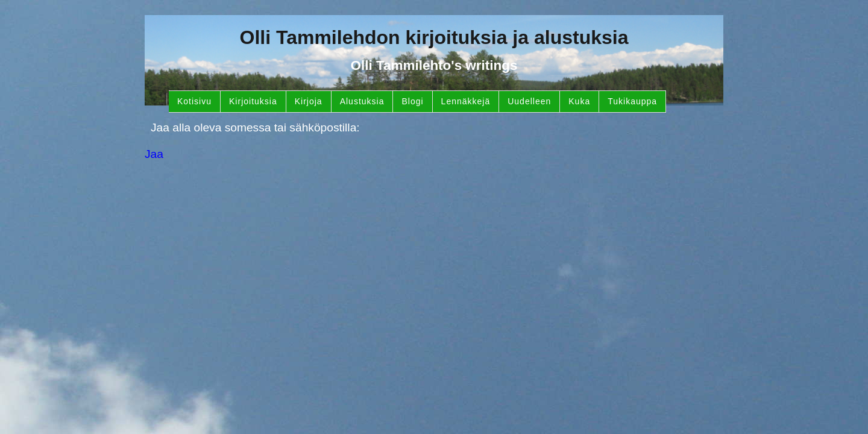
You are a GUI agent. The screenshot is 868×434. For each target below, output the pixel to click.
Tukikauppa (632, 101)
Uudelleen (529, 101)
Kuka (579, 101)
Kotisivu (194, 101)
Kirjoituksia (253, 101)
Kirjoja (309, 101)
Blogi (412, 101)
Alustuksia (362, 101)
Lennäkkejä (466, 101)
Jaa (154, 154)
